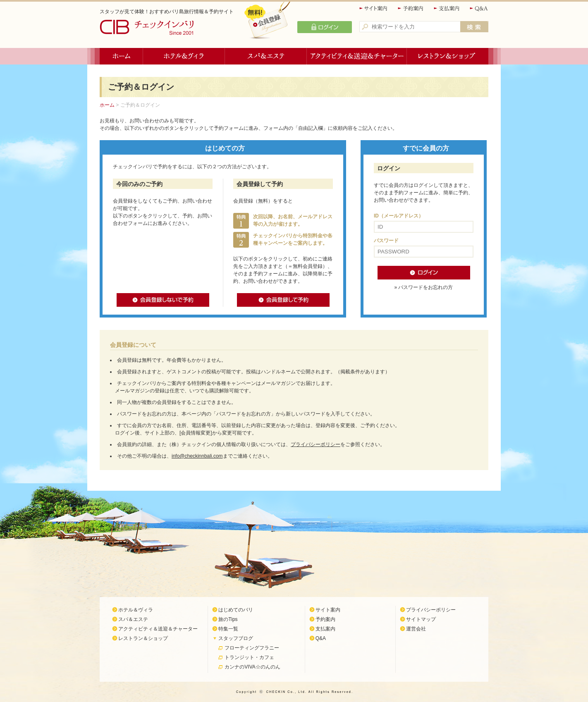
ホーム (121, 56)
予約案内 (411, 8)
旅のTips (228, 619)
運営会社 (416, 629)
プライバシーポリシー (316, 444)
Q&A (479, 8)
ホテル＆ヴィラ (184, 56)
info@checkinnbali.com (197, 456)
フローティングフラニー (252, 648)
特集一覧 (228, 629)
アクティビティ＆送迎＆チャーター (357, 56)
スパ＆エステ (266, 56)
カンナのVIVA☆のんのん (252, 667)
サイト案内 (374, 8)
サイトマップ (421, 619)
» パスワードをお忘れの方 (423, 287)
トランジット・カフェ (249, 657)
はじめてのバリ (236, 610)
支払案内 (447, 8)
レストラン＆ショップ (448, 56)
